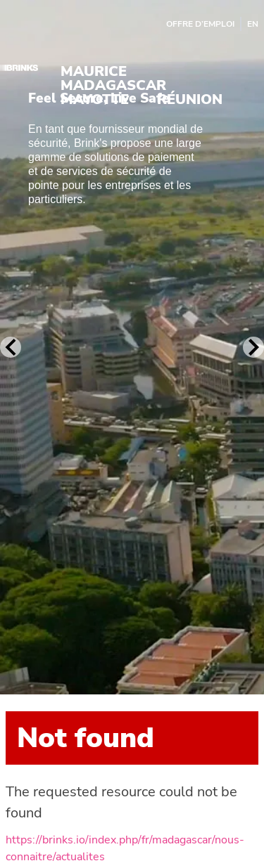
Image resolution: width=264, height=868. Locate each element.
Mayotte (95, 100)
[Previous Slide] (11, 347)
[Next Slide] (253, 347)
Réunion (190, 100)
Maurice (94, 72)
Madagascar (113, 86)
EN (253, 24)
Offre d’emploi (200, 24)
